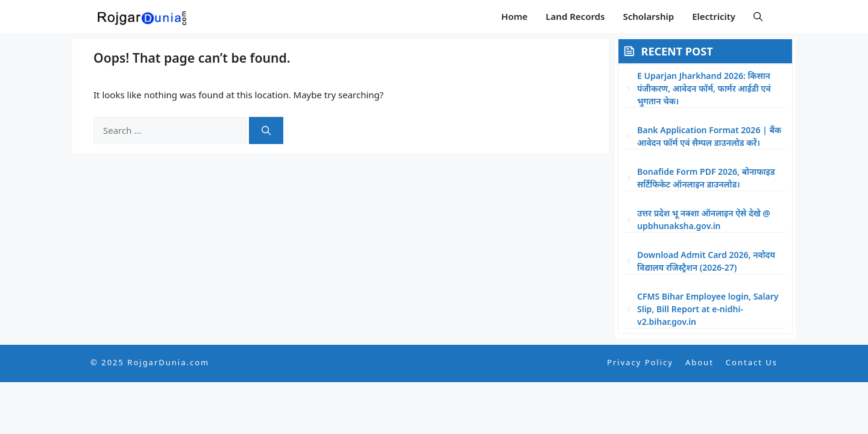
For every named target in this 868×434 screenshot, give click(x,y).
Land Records (575, 16)
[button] (758, 17)
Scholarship (648, 16)
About (700, 362)
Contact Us (752, 362)
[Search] (266, 131)
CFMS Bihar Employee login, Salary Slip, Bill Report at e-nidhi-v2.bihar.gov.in (708, 309)
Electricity (714, 16)
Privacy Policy (640, 362)
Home (515, 16)
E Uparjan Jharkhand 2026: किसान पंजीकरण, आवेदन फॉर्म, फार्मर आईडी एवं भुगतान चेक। (704, 88)
